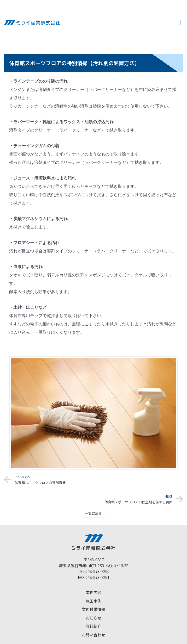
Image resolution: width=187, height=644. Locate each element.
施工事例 (93, 601)
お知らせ (93, 618)
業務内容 (93, 592)
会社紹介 (93, 626)
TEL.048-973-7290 (93, 571)
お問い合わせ (93, 635)
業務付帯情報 (93, 609)
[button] (181, 23)
